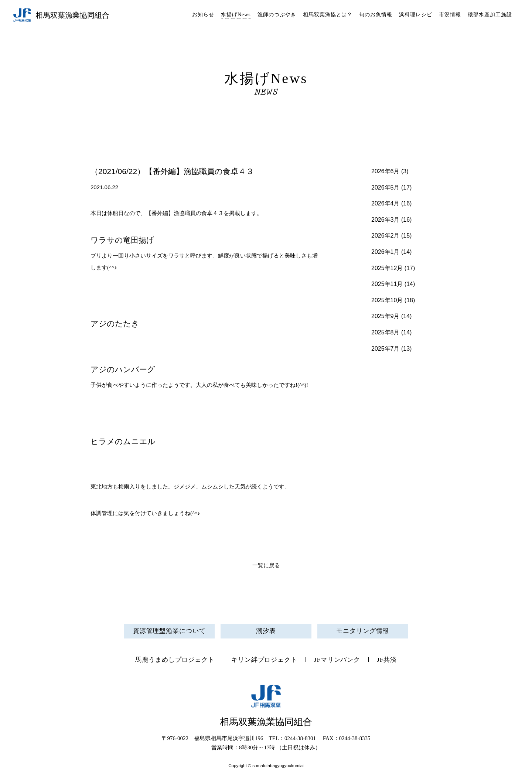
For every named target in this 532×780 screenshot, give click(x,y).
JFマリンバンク (337, 660)
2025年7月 (386, 349)
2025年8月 (386, 332)
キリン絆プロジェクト (264, 660)
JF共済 (387, 660)
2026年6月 (386, 171)
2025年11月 (387, 284)
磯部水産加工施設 (490, 15)
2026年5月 (386, 188)
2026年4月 (386, 203)
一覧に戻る (266, 565)
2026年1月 (386, 252)
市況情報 (450, 15)
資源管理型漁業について (169, 631)
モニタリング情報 (363, 631)
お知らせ (203, 15)
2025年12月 (387, 268)
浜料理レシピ (416, 15)
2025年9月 (386, 316)
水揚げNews (236, 15)
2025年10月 (387, 300)
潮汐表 (266, 631)
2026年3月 (386, 220)
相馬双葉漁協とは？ (328, 15)
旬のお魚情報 (376, 15)
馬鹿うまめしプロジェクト (175, 660)
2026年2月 (386, 236)
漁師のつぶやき (277, 15)
